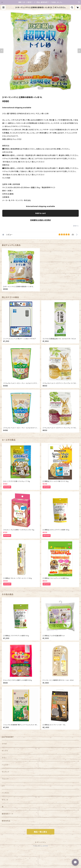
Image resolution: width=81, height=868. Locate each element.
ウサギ (4, 744)
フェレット (5, 779)
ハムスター (6, 765)
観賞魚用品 (6, 821)
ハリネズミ (6, 793)
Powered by (41, 846)
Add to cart (40, 213)
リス (3, 786)
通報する (76, 226)
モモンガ (5, 800)
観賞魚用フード (8, 814)
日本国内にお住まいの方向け (41, 220)
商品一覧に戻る (41, 832)
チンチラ (5, 751)
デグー (4, 758)
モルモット (6, 772)
